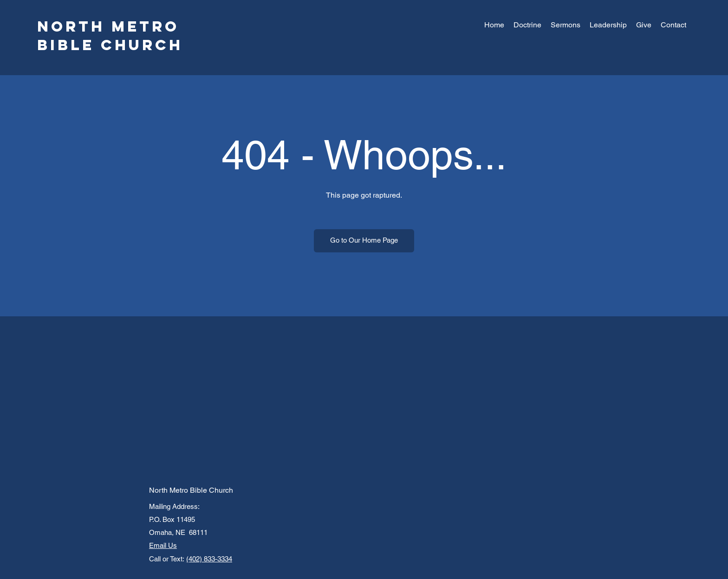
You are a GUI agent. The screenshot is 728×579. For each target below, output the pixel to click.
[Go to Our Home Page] (364, 241)
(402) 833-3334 (209, 559)
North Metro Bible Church (110, 36)
